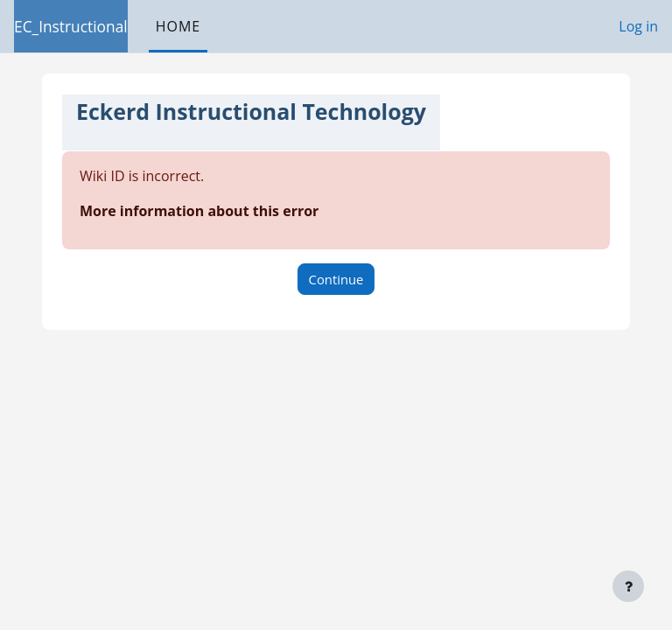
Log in (638, 26)
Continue (336, 279)
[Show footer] (628, 586)
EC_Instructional (71, 26)
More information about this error (199, 211)
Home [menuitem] (178, 26)
